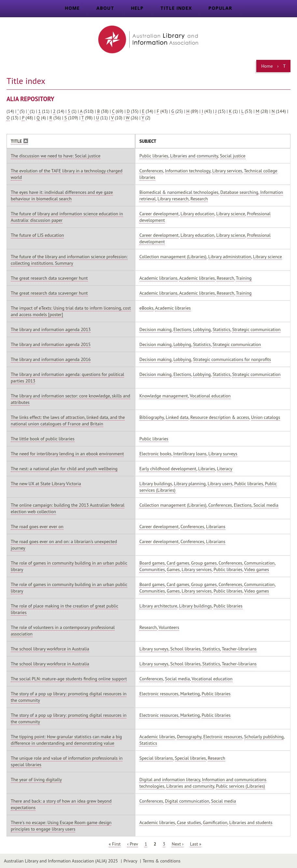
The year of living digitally (36, 780)
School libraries (185, 649)
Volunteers (169, 627)
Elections (182, 329)
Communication (260, 563)
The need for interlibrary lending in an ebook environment (67, 454)
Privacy (130, 861)
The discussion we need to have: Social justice (56, 156)
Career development (159, 214)
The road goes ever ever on (37, 527)
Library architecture (158, 606)
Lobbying (202, 329)
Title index (176, 8)
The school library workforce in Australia (50, 649)
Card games (178, 563)
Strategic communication (256, 329)
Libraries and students (251, 822)
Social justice (233, 156)
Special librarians (156, 758)
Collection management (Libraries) (173, 257)
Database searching (239, 192)
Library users (220, 484)
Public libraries (154, 156)
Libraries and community (194, 156)
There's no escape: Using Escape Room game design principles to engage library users (61, 826)
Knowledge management (164, 396)
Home (72, 8)
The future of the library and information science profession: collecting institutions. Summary (69, 260)
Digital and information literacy (170, 780)
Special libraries (190, 758)
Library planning (190, 484)
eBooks (146, 308)
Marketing (190, 694)
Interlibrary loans (190, 454)
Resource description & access (220, 417)
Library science (231, 214)
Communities (152, 569)
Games (173, 569)
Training (244, 278)
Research (199, 199)
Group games (204, 563)
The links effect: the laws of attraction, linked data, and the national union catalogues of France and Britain (68, 421)
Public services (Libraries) (240, 786)
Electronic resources (159, 694)
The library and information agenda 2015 (51, 344)
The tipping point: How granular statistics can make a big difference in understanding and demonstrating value (66, 740)
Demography (189, 737)
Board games (152, 563)
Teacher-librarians (239, 649)
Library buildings (156, 484)
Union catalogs (266, 417)
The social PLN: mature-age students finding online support (69, 679)
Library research (173, 199)
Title (19, 141)
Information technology (188, 171)
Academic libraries (197, 278)
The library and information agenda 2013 (51, 329)
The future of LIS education (37, 235)
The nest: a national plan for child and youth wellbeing (64, 469)
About (105, 8)
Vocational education (210, 396)
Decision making (156, 329)
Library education (197, 214)
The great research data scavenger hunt (49, 278)
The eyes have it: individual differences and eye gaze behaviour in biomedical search (62, 195)
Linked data (177, 417)
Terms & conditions (162, 861)
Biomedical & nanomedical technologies (179, 192)
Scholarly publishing (264, 737)
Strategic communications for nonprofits (232, 359)
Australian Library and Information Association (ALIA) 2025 (61, 861)
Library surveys (223, 454)
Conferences (151, 171)
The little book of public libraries (43, 439)
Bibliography (152, 417)
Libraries (207, 469)
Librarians (216, 527)
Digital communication (187, 801)
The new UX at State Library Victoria (46, 484)
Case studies (189, 822)
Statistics (221, 329)
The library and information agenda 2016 (51, 359)
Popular (220, 8)
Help (137, 8)
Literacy (225, 469)
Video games (257, 569)
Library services (227, 171)
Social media (266, 505)
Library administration (230, 257)
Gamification (215, 822)
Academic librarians (158, 278)
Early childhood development (168, 469)
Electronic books (155, 454)
